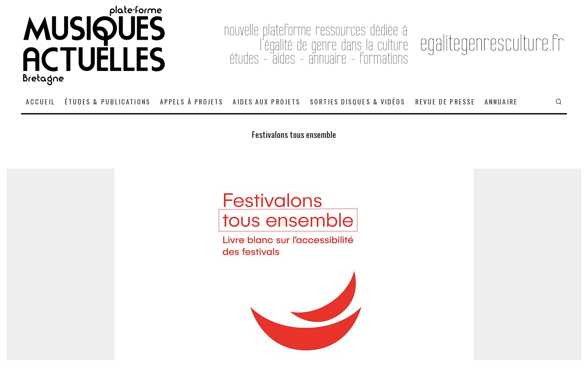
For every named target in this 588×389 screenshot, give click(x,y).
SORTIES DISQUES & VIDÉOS (357, 101)
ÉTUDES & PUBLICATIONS (107, 101)
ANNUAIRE (501, 101)
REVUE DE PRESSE (445, 101)
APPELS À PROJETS (192, 101)
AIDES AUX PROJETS (266, 101)
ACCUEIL (40, 101)
